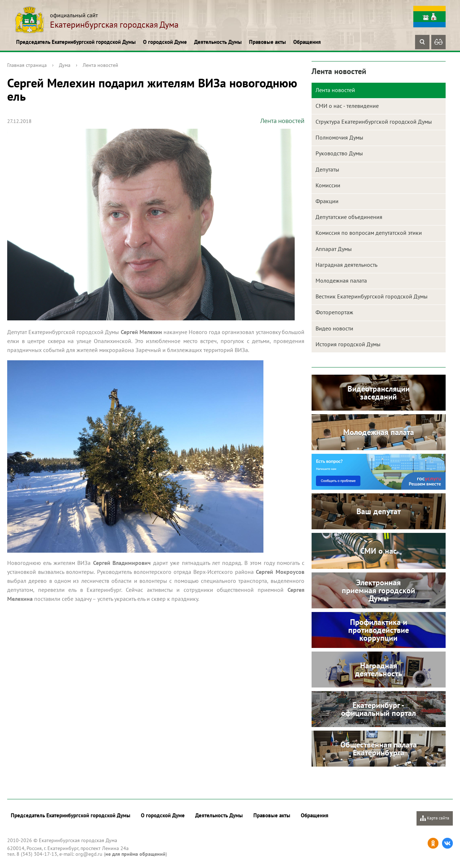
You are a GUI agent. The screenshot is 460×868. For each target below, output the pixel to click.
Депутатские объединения (349, 217)
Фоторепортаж (334, 312)
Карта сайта (435, 818)
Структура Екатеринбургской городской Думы (374, 122)
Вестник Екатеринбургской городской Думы (372, 296)
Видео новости (334, 328)
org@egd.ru (89, 854)
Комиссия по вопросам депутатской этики (369, 233)
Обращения (307, 42)
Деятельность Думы (218, 42)
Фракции (327, 201)
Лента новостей (100, 65)
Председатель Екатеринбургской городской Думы (76, 42)
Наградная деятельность (346, 265)
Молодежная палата (341, 280)
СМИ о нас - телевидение (347, 106)
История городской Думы (348, 344)
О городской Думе (165, 42)
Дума (65, 65)
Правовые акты (268, 42)
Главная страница (27, 65)
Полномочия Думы (339, 137)
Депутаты (327, 169)
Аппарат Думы (334, 249)
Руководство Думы (339, 153)
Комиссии (328, 185)
